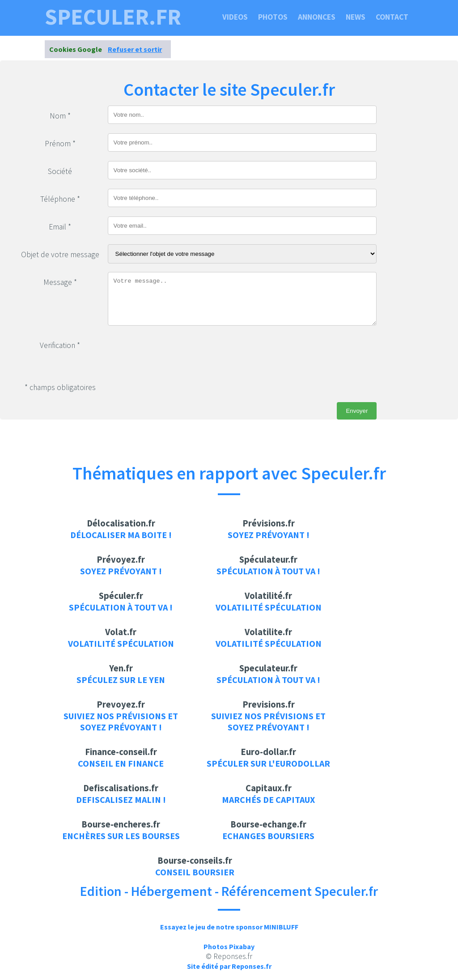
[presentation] (176, 352)
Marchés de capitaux (268, 800)
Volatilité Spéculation (269, 607)
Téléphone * (60, 199)
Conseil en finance (121, 763)
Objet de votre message (60, 255)
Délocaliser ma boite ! (121, 535)
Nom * (60, 116)
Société (60, 171)
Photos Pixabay (229, 946)
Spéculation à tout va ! (268, 571)
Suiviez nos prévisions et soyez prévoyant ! (121, 721)
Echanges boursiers (268, 836)
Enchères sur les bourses (121, 836)
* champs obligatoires (60, 387)
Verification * (60, 345)
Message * (60, 282)
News (356, 17)
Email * (60, 227)
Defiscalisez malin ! (121, 800)
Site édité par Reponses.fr (229, 966)
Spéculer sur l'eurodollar (268, 763)
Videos (235, 17)
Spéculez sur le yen (121, 680)
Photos (273, 17)
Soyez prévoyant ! (269, 535)
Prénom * (60, 144)
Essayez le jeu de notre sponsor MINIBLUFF (229, 927)
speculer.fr (113, 17)
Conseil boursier (195, 872)
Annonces (317, 17)
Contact (392, 17)
